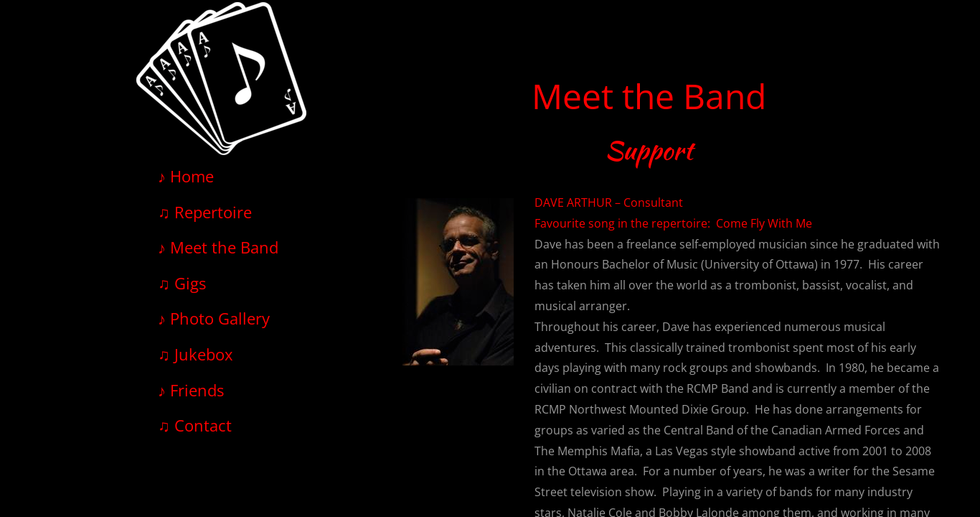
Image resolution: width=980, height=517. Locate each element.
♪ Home (186, 176)
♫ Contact (195, 425)
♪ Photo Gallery (214, 318)
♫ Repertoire (205, 212)
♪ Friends (191, 390)
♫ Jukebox (195, 354)
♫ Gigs (182, 283)
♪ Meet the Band (218, 247)
